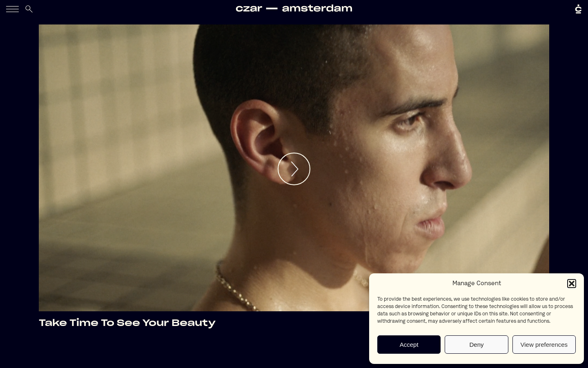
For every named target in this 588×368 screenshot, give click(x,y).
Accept (409, 345)
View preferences (544, 345)
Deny (476, 345)
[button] (572, 284)
